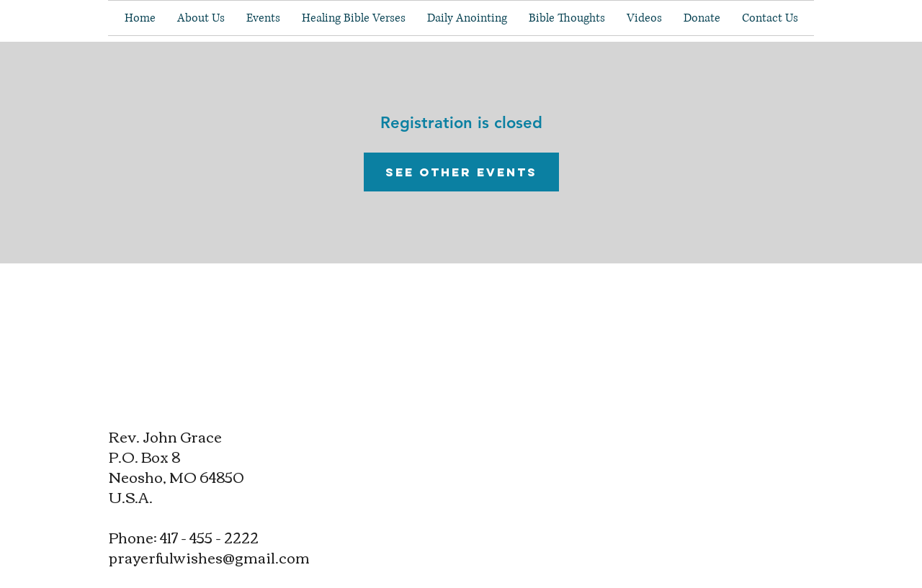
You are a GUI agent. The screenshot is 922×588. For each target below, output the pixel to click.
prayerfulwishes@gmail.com (209, 557)
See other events (461, 172)
